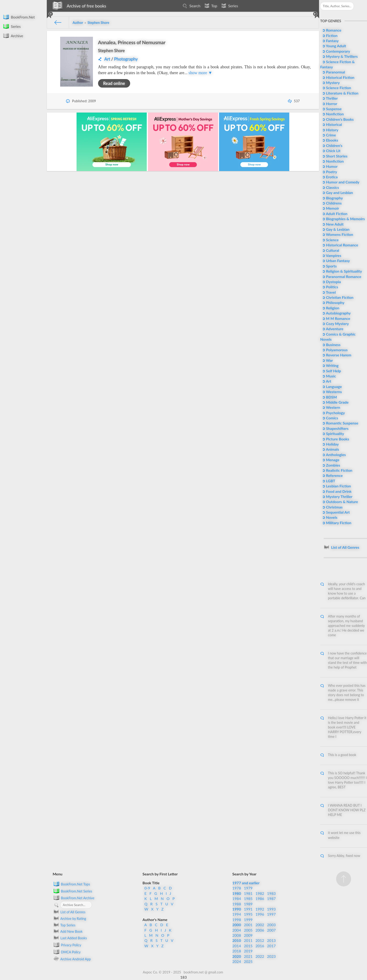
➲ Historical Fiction (338, 77)
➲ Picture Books (335, 439)
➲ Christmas (332, 507)
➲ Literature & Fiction (340, 93)
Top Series (64, 925)
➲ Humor (329, 166)
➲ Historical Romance (340, 245)
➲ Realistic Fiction (337, 470)
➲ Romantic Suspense (340, 423)
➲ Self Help (331, 371)
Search (191, 6)
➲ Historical (332, 124)
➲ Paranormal (333, 72)
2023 (271, 956)
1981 (248, 893)
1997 (271, 914)
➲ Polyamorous (334, 350)
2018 (237, 951)
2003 (271, 925)
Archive (13, 36)
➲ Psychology (333, 413)
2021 (248, 956)
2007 (271, 930)
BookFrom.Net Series (72, 891)
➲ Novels (329, 517)
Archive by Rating (69, 918)
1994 (237, 914)
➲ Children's (332, 145)
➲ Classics (330, 187)
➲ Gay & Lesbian (335, 229)
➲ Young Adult (334, 46)
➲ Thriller (329, 98)
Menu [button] (57, 874)
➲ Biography (332, 198)
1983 (271, 893)
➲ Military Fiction (336, 523)
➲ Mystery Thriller (337, 496)
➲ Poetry (329, 172)
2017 (271, 946)
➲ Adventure (332, 329)
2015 (248, 946)
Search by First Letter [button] (160, 874)
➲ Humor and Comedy (340, 182)
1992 (260, 909)
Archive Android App (72, 959)
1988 (237, 904)
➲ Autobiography (336, 313)
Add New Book (68, 931)
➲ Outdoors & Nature (340, 502)
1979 (248, 888)
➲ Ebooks (330, 140)
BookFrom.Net (19, 17)
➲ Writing (330, 365)
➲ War (327, 360)
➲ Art (326, 381)
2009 (248, 935)
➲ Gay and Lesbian (337, 192)
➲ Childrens (331, 203)
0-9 (147, 888)
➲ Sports (329, 266)
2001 (248, 925)
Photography (126, 59)
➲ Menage (330, 460)
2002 (260, 925)
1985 (248, 898)
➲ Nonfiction (332, 114)
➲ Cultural (330, 250)
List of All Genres (69, 912)
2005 (248, 930)
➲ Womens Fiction (337, 234)
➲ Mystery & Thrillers (339, 56)
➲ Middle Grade (335, 402)
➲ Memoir (330, 208)
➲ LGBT (328, 481)
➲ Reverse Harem (336, 355)
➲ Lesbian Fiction (336, 486)
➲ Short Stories (334, 156)
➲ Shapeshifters (335, 428)
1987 (271, 898)
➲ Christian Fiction (337, 297)
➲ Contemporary (336, 51)
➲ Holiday (330, 444)
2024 (237, 961)
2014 (237, 946)
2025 (248, 961)
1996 (260, 914)
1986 (260, 898)
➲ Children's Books (337, 119)
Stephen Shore (112, 51)
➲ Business (331, 345)
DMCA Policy (67, 952)
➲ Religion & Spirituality (342, 271)
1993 (271, 909)
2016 (260, 946)
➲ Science (330, 240)
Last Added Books (70, 938)
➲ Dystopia (331, 282)
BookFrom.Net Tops (71, 884)
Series (229, 6)
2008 (237, 935)
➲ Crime (328, 135)
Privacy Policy (67, 945)
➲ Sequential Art (335, 512)
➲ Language (332, 386)
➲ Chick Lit (331, 151)
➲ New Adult (332, 224)
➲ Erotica (329, 177)
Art (107, 59)
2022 (260, 956)
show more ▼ (200, 73)
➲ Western (331, 407)
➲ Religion (330, 308)
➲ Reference (332, 475)
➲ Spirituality (333, 433)
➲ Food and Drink (336, 491)
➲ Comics (330, 418)
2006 (260, 930)
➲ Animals (330, 449)
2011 (248, 940)
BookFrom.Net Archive (73, 898)
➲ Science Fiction (336, 88)
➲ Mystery (330, 82)
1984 (237, 898)
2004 (237, 930)
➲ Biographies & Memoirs (343, 219)
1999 (248, 920)
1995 (248, 914)
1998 (237, 920)
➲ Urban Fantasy (336, 261)
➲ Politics (330, 287)
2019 (248, 951)
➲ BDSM (329, 397)
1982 (260, 893)
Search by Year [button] (244, 874)
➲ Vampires (331, 255)
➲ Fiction (329, 35)
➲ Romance (331, 30)
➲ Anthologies (334, 455)
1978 (237, 888)
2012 (260, 940)
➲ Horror (329, 104)
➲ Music (329, 376)
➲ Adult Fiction (334, 214)
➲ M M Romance (336, 318)
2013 (271, 940)
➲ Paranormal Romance (341, 276)
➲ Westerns (332, 392)
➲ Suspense (331, 109)
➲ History (330, 130)
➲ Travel (328, 292)
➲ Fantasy (330, 41)
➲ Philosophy (333, 302)
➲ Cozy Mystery (335, 324)
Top (210, 6)
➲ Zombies (331, 465)
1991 (248, 909)
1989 (248, 904)
